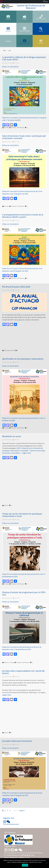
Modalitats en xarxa (12, 436)
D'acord (25, 865)
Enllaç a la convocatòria (10, 67)
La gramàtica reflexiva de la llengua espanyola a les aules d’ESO (24, 58)
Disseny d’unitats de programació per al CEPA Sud (24, 593)
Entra (46, 2)
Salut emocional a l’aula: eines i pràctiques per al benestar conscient (24, 137)
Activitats (14, 127)
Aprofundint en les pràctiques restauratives (23, 359)
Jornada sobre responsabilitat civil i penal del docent (23, 672)
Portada (6, 127)
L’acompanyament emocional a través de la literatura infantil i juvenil (23, 216)
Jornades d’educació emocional (17, 741)
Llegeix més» (27, 453)
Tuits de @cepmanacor (11, 824)
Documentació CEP (10, 350)
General (6, 505)
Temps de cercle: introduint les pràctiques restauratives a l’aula (22, 515)
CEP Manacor (21, 127)
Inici (5, 51)
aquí (20, 320)
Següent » (22, 811)
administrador (8, 63)
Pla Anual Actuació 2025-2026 (16, 287)
